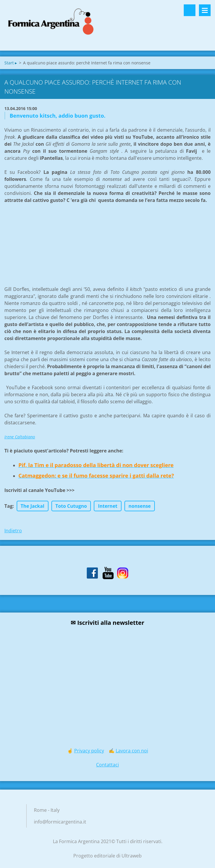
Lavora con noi (132, 751)
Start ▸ (11, 63)
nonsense (140, 506)
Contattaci (107, 765)
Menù (205, 10)
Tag (8, 506)
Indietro (13, 531)
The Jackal (33, 506)
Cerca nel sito (190, 10)
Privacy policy (89, 751)
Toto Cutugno (71, 506)
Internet (107, 506)
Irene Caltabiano (20, 437)
